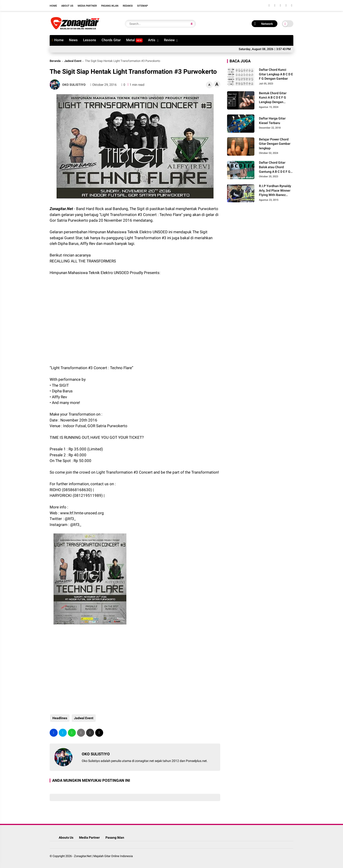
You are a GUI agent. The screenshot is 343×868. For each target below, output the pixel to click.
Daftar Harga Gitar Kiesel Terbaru (272, 121)
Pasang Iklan (110, 6)
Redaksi (128, 6)
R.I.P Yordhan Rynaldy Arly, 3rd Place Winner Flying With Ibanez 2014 (275, 191)
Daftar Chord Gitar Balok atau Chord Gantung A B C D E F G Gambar (275, 167)
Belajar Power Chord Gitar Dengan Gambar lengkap (275, 144)
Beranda (55, 61)
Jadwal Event (73, 61)
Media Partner (87, 6)
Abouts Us (66, 838)
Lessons (90, 40)
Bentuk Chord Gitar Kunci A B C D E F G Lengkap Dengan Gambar (273, 98)
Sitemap (142, 6)
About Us (67, 6)
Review (169, 40)
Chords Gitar (111, 40)
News (73, 40)
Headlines (59, 718)
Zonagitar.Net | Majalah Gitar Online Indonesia (103, 856)
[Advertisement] (86, 317)
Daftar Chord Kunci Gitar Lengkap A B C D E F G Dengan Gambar (276, 74)
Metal (134, 40)
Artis (152, 40)
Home (53, 6)
